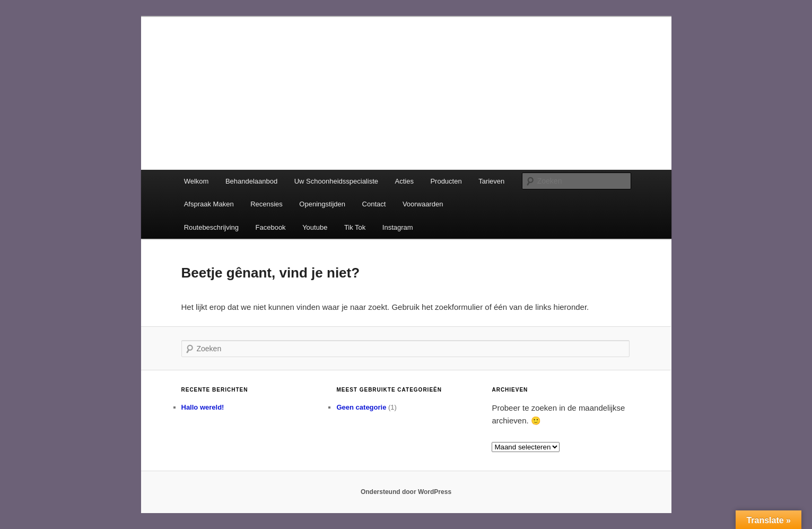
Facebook (271, 227)
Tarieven (491, 181)
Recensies (267, 204)
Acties (404, 181)
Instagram (398, 227)
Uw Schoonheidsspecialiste (336, 181)
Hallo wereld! (203, 407)
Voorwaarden (423, 204)
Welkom (197, 181)
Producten (446, 181)
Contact (374, 204)
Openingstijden (322, 204)
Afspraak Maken (209, 204)
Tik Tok (355, 227)
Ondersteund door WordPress (406, 492)
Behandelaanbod (251, 181)
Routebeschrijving (211, 227)
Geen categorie (361, 407)
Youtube (315, 227)
